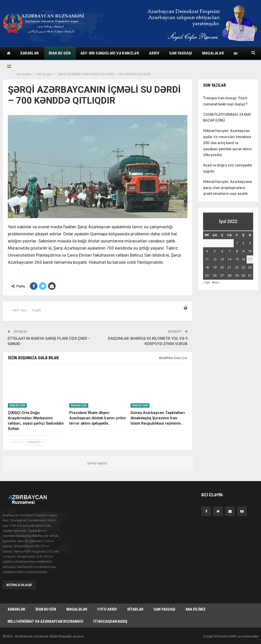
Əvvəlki (17, 442)
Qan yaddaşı (181, 53)
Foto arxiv (107, 610)
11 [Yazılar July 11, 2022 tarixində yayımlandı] (207, 259)
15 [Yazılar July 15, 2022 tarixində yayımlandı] (237, 259)
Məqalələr (77, 610)
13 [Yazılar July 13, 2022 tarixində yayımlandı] (222, 259)
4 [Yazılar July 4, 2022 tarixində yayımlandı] (207, 251)
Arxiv (154, 53)
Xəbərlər (29, 53)
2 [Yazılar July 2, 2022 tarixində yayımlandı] (243, 243)
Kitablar (135, 610)
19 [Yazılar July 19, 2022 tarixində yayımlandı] (215, 267)
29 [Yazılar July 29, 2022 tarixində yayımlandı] (237, 276)
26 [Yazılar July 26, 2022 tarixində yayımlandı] (215, 276)
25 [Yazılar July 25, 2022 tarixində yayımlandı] (207, 276)
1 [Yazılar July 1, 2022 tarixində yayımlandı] (237, 243)
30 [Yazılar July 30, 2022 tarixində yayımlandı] (243, 276)
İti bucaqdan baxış (110, 622)
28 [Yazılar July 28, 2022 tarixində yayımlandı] (229, 276)
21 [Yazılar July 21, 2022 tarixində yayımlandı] (229, 267)
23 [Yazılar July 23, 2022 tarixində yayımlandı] (243, 267)
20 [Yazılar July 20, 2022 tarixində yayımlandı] (222, 267)
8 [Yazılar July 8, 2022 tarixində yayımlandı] (237, 251)
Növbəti (35, 442)
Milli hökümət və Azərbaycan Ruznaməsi (45, 622)
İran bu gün (60, 53)
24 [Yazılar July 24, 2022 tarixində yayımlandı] (250, 267)
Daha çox (211, 53)
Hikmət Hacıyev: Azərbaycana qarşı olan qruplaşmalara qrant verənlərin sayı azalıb (227, 188)
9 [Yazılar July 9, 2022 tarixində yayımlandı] (243, 251)
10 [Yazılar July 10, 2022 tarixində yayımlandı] (250, 251)
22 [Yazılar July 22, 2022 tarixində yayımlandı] (237, 267)
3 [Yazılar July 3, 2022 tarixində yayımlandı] (250, 243)
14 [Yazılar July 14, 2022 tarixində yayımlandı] (229, 259)
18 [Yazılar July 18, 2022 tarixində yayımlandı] (207, 267)
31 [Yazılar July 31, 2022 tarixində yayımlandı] (250, 276)
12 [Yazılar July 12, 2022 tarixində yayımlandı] (215, 259)
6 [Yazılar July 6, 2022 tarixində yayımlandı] (222, 251)
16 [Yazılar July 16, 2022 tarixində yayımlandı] (243, 259)
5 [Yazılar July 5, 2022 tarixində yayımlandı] (215, 251)
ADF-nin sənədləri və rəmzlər (110, 53)
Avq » (216, 282)
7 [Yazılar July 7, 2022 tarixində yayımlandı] (230, 251)
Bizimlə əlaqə (19, 585)
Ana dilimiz (195, 610)
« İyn (206, 282)
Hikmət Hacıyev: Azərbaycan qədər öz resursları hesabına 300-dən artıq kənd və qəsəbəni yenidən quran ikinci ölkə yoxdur (227, 143)
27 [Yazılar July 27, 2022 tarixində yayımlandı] (222, 276)
